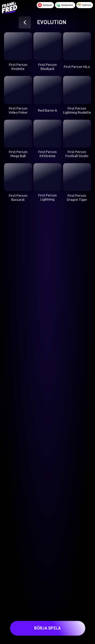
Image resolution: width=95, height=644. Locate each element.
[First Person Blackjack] (47, 46)
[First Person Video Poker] (18, 90)
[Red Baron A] (47, 90)
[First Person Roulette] (18, 46)
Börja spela (48, 626)
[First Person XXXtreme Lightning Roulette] (47, 134)
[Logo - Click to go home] (10, 7)
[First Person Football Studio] (77, 134)
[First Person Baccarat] (18, 177)
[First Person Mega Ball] (18, 134)
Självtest (84, 5)
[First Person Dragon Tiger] (77, 177)
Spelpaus (45, 5)
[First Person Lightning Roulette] (77, 90)
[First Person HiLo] (77, 46)
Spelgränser (64, 5)
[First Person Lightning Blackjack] (47, 177)
